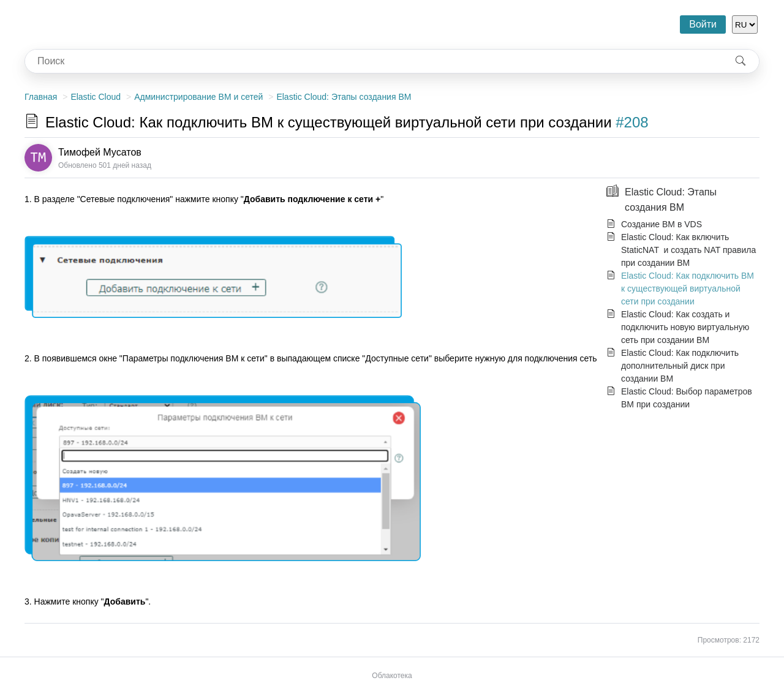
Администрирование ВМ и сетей (198, 97)
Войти (703, 24)
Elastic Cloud (96, 97)
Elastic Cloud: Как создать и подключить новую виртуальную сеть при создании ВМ (685, 327)
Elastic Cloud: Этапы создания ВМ (344, 97)
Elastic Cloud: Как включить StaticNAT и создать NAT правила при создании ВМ (688, 250)
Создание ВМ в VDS (661, 224)
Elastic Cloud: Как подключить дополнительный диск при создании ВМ (680, 366)
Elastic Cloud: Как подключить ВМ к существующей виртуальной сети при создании (688, 289)
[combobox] (374, 61)
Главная (41, 97)
